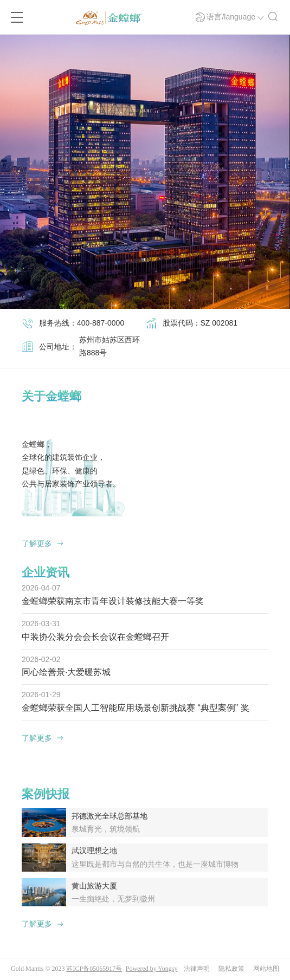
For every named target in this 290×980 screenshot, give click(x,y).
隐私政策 (231, 969)
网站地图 (266, 969)
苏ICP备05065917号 (94, 969)
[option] (145, 172)
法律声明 (197, 969)
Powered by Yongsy (152, 969)
